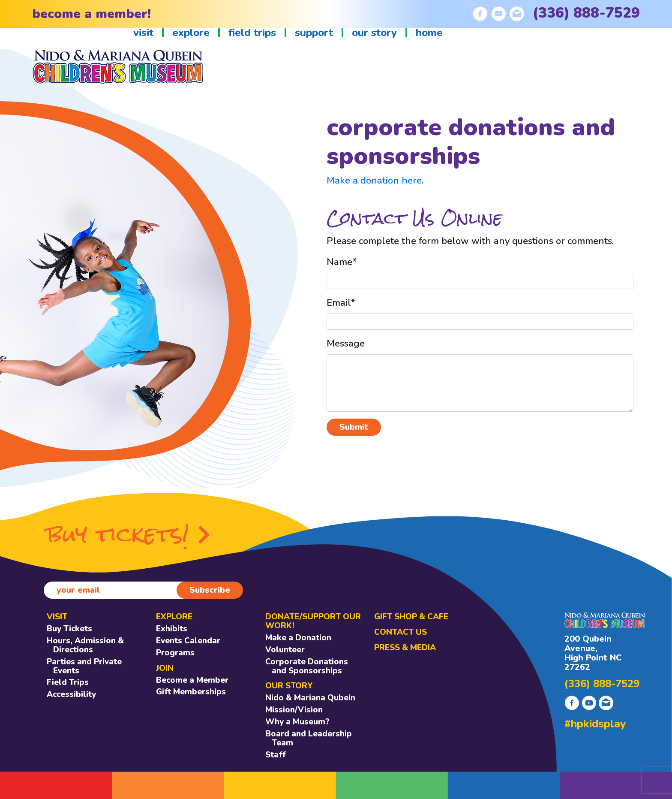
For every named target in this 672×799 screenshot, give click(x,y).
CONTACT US (400, 632)
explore (191, 33)
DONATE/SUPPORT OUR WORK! (313, 621)
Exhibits (172, 629)
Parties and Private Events (84, 666)
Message (346, 344)
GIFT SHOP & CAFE (411, 617)
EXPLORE (174, 617)
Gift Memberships (191, 692)
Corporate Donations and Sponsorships (307, 666)
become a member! (91, 14)
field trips (252, 33)
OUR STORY (289, 686)
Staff (276, 755)
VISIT (57, 617)
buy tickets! (129, 534)
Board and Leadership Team (309, 738)
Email (341, 303)
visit (143, 33)
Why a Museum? (297, 722)
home (429, 33)
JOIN (165, 668)
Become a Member (192, 680)
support (314, 33)
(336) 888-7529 (586, 13)
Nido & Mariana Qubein (310, 698)
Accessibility (71, 694)
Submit (354, 427)
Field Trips (68, 682)
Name (342, 262)
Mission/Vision (294, 710)
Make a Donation (298, 638)
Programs (175, 653)
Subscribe (210, 590)
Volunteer (285, 650)
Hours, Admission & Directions (85, 645)
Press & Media (405, 648)
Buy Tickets (69, 629)
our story (374, 33)
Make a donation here (374, 181)
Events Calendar (188, 641)
